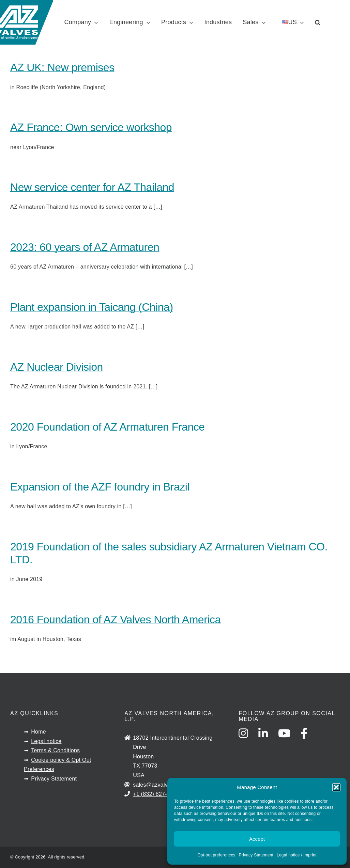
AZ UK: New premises (62, 67)
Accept (257, 839)
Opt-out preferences (216, 855)
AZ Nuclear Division (57, 367)
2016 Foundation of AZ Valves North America (116, 620)
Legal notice (46, 741)
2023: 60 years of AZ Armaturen (85, 247)
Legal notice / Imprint (297, 855)
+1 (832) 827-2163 (156, 794)
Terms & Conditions (55, 750)
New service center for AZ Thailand (92, 187)
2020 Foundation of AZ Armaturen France (108, 427)
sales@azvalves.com (159, 785)
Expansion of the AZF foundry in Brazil (100, 487)
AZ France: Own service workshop (91, 127)
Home (39, 732)
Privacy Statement (256, 855)
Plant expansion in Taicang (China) (92, 307)
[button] (336, 787)
